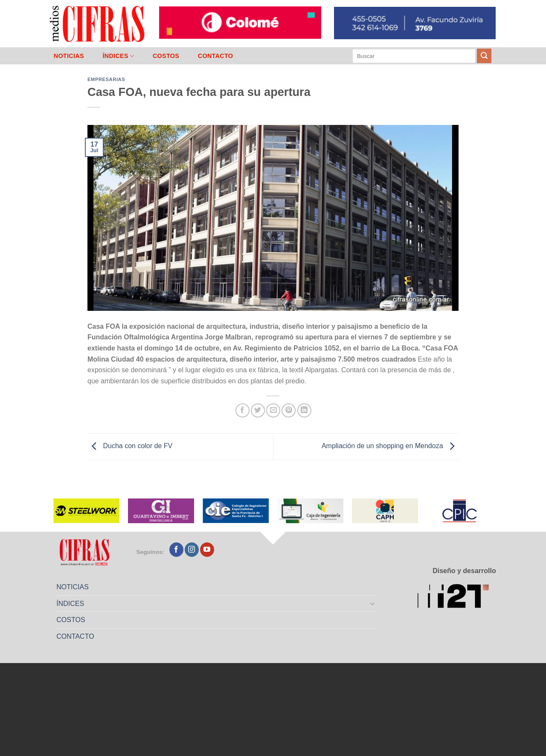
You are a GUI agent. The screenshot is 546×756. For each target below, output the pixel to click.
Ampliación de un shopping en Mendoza (390, 446)
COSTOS (166, 56)
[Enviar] (484, 56)
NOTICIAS (69, 56)
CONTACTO (216, 56)
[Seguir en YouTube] (207, 550)
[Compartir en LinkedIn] (304, 410)
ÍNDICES (118, 56)
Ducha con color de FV (130, 446)
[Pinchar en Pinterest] (289, 410)
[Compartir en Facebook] (243, 410)
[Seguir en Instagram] (192, 550)
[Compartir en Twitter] (258, 410)
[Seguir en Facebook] (176, 550)
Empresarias (106, 79)
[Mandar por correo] (273, 410)
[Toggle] (373, 603)
